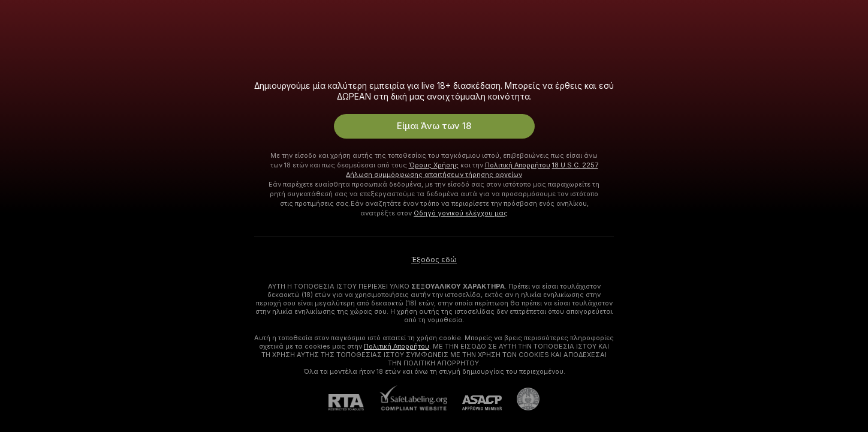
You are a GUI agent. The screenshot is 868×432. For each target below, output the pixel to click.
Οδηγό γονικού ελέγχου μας (461, 213)
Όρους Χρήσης (434, 165)
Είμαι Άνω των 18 (434, 126)
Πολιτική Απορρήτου (518, 165)
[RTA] (354, 402)
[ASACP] (474, 403)
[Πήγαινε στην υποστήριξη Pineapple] (521, 399)
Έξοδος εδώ (434, 260)
